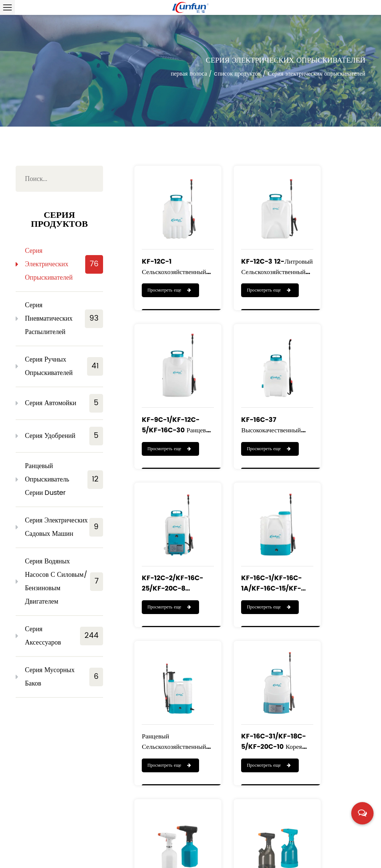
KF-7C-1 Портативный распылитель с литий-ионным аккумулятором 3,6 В (246, 682)
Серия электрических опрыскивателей (64, 264)
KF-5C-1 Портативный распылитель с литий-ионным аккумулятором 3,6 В (327, 682)
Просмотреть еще (165, 274)
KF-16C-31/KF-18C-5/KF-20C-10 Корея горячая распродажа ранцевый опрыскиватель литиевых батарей (250, 538)
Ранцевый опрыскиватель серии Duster (64, 479)
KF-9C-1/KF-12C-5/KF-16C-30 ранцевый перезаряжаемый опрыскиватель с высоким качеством (330, 248)
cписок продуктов (237, 74)
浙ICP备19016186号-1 (340, 858)
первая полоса (189, 74)
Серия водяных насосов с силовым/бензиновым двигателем (64, 581)
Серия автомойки (64, 403)
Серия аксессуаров (64, 636)
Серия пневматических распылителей (64, 319)
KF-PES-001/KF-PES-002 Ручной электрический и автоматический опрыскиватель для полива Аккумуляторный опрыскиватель (329, 538)
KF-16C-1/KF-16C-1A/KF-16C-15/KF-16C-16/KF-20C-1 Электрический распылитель (328, 393)
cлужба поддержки (43, 847)
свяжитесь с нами (141, 847)
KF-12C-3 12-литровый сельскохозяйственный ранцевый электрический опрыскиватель (249, 248)
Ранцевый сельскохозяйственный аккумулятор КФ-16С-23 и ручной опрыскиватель (167, 538)
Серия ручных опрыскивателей (64, 366)
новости (93, 847)
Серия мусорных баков (64, 677)
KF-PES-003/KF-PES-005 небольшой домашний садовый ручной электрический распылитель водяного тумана (167, 682)
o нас (75, 840)
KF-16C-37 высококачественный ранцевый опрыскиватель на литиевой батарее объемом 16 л (169, 393)
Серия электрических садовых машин (64, 527)
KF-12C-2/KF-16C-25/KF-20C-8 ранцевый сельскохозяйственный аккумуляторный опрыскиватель (249, 393)
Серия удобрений (64, 436)
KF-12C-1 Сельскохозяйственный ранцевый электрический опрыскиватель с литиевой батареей (167, 248)
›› (312, 762)
